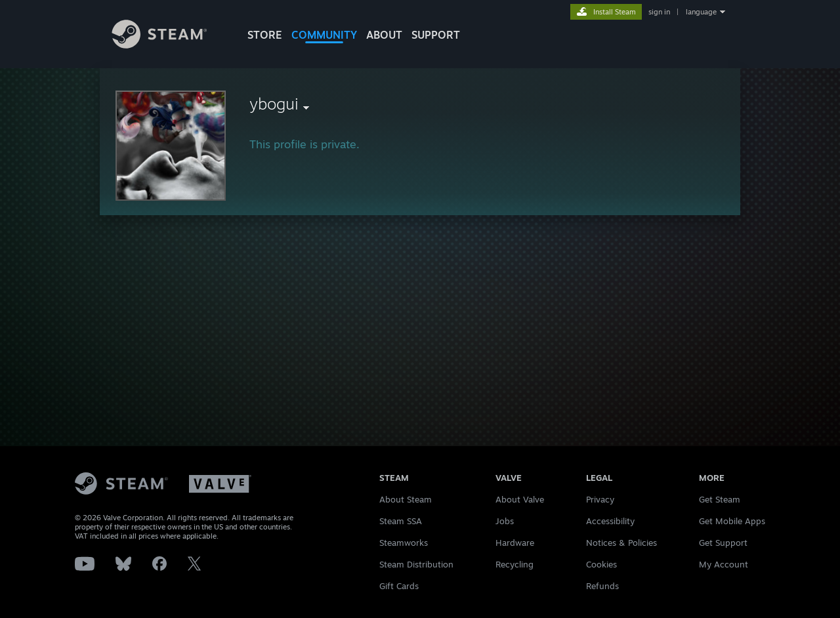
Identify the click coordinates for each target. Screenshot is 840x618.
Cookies (601, 564)
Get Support (723, 543)
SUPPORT (436, 35)
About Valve (520, 499)
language (701, 12)
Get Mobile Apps (732, 521)
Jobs (505, 521)
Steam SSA (401, 521)
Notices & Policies (621, 543)
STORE (265, 35)
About (384, 35)
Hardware (515, 543)
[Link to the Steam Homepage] (169, 45)
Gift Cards (399, 586)
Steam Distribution (416, 564)
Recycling (514, 564)
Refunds (602, 586)
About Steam (406, 499)
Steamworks (404, 543)
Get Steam (720, 499)
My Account (724, 564)
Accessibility (610, 521)
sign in (659, 12)
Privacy (600, 499)
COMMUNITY (324, 35)
